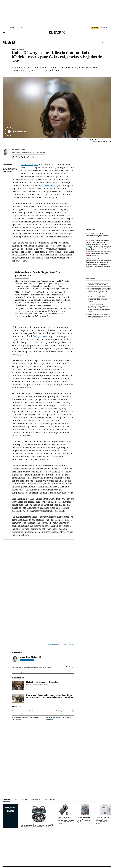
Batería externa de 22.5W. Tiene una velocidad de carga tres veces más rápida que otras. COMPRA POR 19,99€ (66, 820)
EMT (100, 43)
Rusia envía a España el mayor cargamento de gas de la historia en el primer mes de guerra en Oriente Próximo (99, 299)
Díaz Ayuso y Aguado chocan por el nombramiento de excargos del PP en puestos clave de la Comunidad (50, 696)
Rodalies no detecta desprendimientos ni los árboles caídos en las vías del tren (97, 235)
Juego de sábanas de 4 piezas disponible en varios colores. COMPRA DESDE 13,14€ (84, 820)
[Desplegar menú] (4, 33)
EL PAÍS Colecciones (49, 800)
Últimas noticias (107, 43)
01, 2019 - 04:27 (21, 153)
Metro (96, 43)
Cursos (15, 800)
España (56, 43)
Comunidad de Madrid (65, 43)
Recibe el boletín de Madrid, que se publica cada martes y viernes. (33, 667)
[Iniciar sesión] (106, 28)
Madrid (9, 43)
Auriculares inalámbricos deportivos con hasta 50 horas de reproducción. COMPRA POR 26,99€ (37, 826)
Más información (17, 720)
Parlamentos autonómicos (19, 711)
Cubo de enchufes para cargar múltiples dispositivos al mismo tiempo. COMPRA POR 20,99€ (102, 820)
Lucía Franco (39, 685)
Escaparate (6, 800)
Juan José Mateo (19, 150)
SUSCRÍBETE (95, 28)
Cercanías (90, 43)
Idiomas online (36, 800)
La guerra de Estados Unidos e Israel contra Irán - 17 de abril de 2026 (98, 284)
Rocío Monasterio (49, 186)
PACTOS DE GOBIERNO (18, 50)
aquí (51, 720)
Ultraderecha (35, 711)
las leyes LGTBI (41, 336)
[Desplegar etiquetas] (73, 711)
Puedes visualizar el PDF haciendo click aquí (61, 645)
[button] (57, 108)
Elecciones (52, 711)
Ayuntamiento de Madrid (79, 43)
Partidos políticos (61, 711)
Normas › (72, 672)
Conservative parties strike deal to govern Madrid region (10, 170)
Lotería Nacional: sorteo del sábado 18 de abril (98, 254)
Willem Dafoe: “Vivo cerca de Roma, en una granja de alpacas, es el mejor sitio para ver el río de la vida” (99, 316)
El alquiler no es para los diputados (42, 682)
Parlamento (44, 711)
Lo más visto (91, 279)
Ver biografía (27, 660)
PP (29, 711)
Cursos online (24, 800)
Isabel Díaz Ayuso (30, 164)
